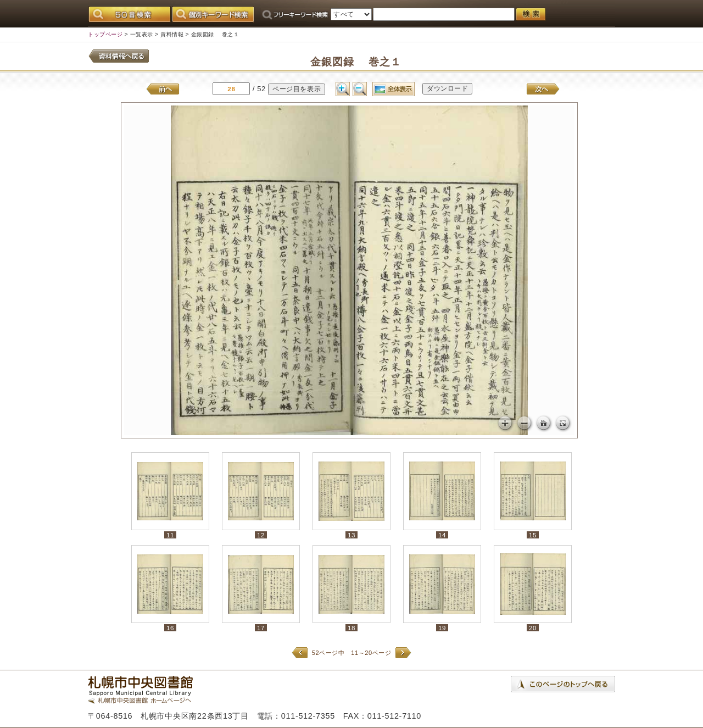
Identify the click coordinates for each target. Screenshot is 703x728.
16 (170, 628)
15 (533, 535)
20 (533, 628)
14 (442, 535)
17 (261, 628)
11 (170, 535)
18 (351, 628)
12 (261, 535)
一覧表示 (142, 34)
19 (442, 628)
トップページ (105, 34)
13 (351, 535)
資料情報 (172, 34)
